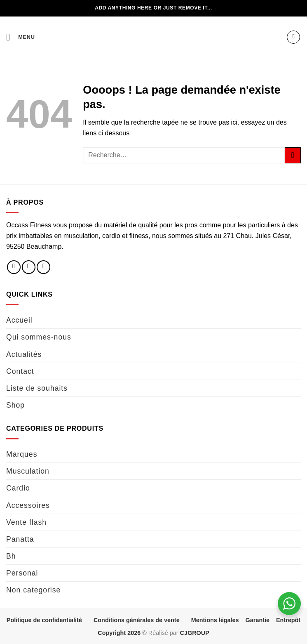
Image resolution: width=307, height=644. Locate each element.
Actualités (24, 354)
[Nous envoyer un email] (43, 267)
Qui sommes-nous (39, 337)
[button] (21, 37)
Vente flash (26, 522)
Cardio (18, 488)
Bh (11, 556)
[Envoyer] (293, 155)
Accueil (19, 320)
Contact (20, 371)
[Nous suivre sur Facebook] (14, 267)
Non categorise (33, 590)
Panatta (20, 539)
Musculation (28, 471)
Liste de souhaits (37, 388)
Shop (15, 405)
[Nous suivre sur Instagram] (29, 267)
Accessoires (28, 505)
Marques (22, 454)
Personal (22, 573)
